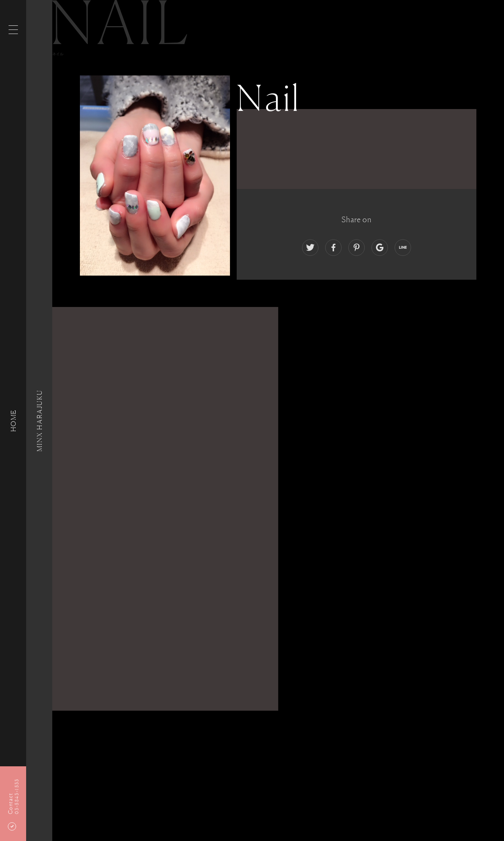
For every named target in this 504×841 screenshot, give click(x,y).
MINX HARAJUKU (39, 420)
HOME (13, 420)
